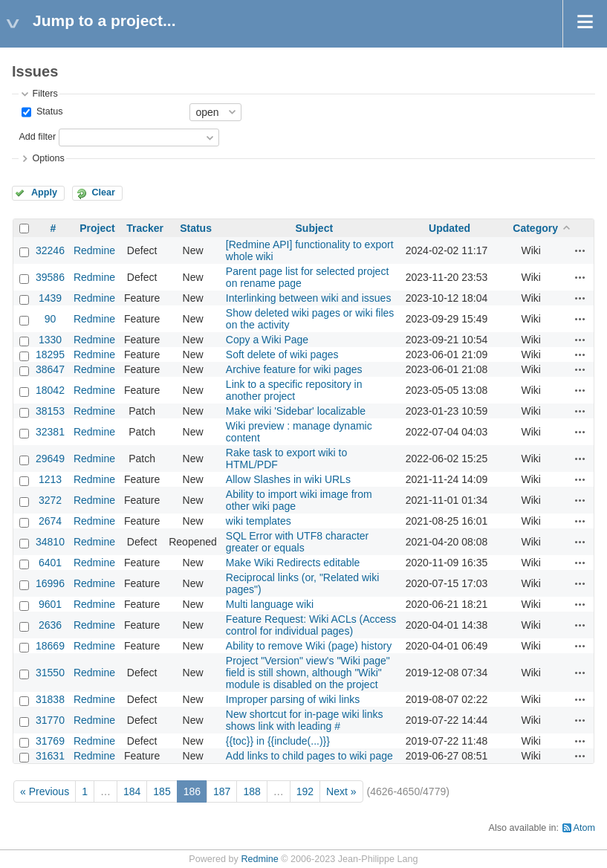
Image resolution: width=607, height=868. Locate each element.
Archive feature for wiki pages (294, 369)
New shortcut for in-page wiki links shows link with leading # (305, 720)
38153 (50, 411)
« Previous (45, 791)
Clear (103, 192)
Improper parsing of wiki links (293, 699)
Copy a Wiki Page (267, 340)
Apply (44, 192)
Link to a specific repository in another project (294, 390)
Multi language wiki (270, 604)
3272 (50, 500)
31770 (50, 720)
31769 (50, 741)
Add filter (37, 137)
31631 (50, 756)
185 (162, 791)
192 (305, 791)
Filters (45, 94)
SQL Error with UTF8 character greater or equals (297, 542)
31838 (50, 699)
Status (48, 111)
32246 (50, 250)
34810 (50, 542)
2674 (50, 521)
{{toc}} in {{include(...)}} (278, 741)
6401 (50, 563)
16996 (50, 583)
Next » (341, 791)
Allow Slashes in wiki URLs (288, 479)
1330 (50, 340)
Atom (584, 828)
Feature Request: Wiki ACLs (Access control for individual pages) (311, 625)
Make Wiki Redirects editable (293, 563)
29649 (50, 459)
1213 (50, 479)
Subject (315, 228)
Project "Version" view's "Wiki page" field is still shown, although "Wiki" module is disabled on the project (308, 673)
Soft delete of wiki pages (282, 354)
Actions (580, 250)
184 (132, 791)
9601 (50, 604)
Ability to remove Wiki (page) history (309, 646)
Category (535, 228)
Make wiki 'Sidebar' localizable (296, 411)
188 (251, 791)
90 (51, 319)
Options (48, 158)
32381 (50, 432)
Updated (449, 228)
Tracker (145, 228)
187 (222, 791)
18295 (50, 354)
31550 (50, 673)
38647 (50, 369)
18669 (50, 646)
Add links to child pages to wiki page (309, 756)
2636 (50, 625)
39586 (50, 277)
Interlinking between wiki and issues (309, 298)
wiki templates (259, 521)
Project (97, 228)
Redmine (94, 250)
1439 (50, 298)
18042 (50, 390)
